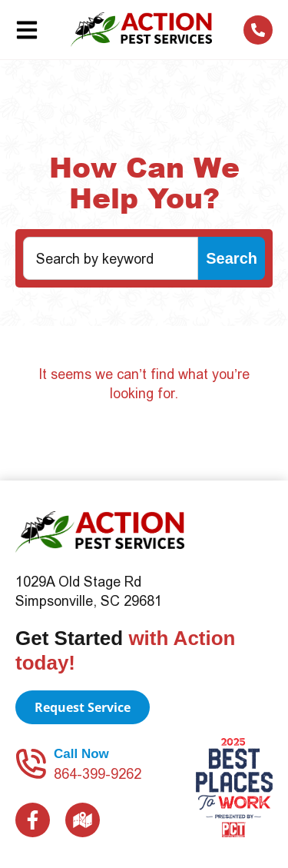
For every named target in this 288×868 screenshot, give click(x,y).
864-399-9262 (98, 774)
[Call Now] (31, 763)
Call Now (81, 754)
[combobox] (111, 258)
